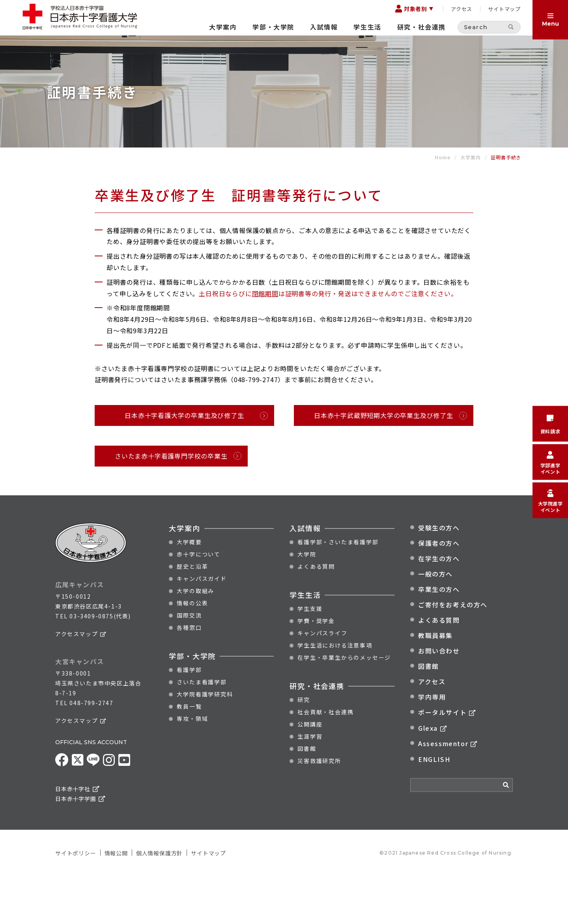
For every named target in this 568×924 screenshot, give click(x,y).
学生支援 (310, 657)
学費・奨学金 (316, 669)
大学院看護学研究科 (205, 742)
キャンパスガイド (202, 627)
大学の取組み (195, 639)
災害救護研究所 (319, 809)
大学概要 (189, 590)
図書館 (307, 797)
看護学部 (189, 718)
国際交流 (189, 663)
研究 (304, 748)
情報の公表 (192, 651)
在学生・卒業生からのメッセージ (344, 706)
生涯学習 (310, 784)
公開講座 (310, 772)
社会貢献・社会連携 (325, 760)
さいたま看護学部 (202, 730)
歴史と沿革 (192, 614)
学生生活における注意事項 (335, 693)
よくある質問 (316, 614)
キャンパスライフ (322, 681)
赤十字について (199, 602)
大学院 (307, 602)
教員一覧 (189, 754)
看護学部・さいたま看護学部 (338, 590)
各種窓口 (189, 676)
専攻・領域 (192, 767)
